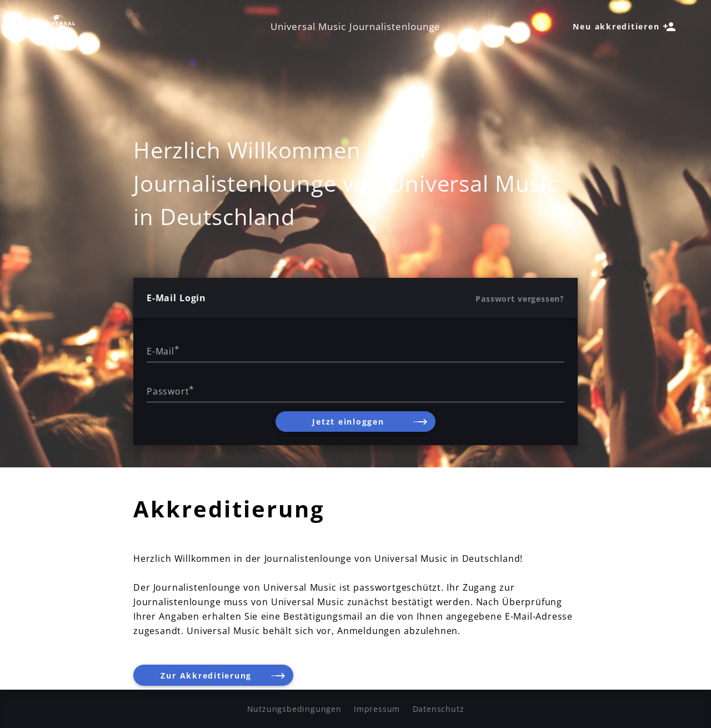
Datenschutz (439, 709)
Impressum (377, 709)
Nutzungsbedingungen (294, 709)
